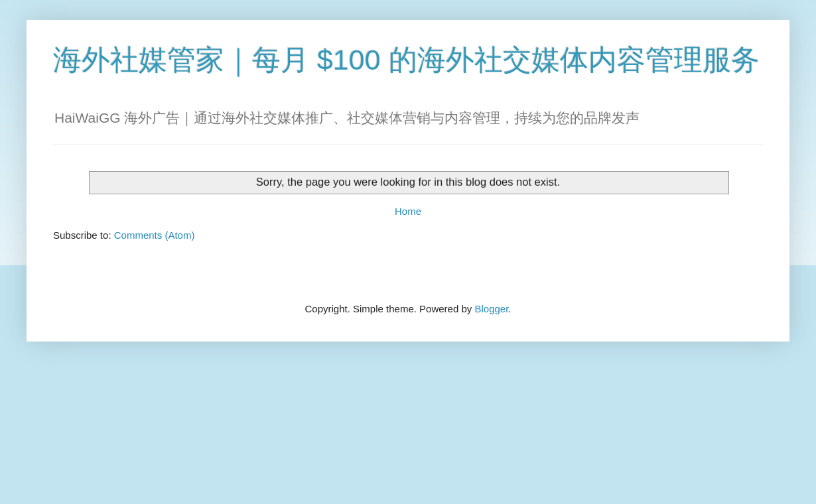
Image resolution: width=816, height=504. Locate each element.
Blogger (491, 309)
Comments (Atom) (155, 235)
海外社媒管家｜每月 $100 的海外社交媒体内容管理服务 (406, 60)
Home (408, 211)
